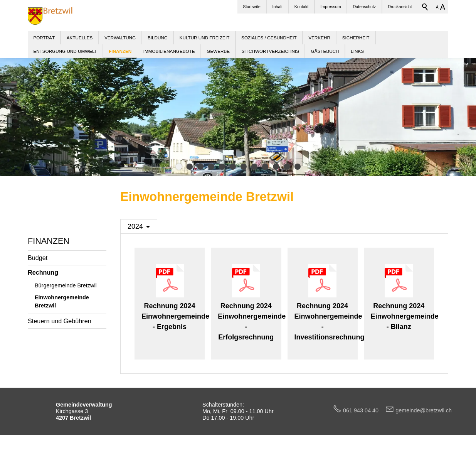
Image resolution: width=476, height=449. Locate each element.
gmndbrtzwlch (424, 410)
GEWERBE (218, 51)
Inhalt (278, 7)
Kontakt (302, 7)
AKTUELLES (80, 38)
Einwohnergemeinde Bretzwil (62, 301)
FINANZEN (49, 241)
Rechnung (43, 272)
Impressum (331, 7)
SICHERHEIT (356, 38)
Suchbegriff (425, 7)
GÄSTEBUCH (325, 51)
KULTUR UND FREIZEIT (205, 38)
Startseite (252, 7)
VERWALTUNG (120, 38)
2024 (135, 226)
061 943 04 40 (364, 410)
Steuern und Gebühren (60, 321)
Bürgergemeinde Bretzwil (66, 285)
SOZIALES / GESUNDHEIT (269, 38)
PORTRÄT (44, 38)
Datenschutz (364, 7)
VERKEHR (319, 38)
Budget (38, 258)
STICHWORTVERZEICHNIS (270, 51)
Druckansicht (400, 7)
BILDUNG (158, 38)
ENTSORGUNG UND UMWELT (65, 51)
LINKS (357, 51)
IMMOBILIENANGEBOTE (169, 51)
